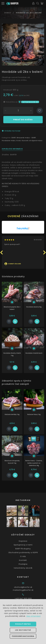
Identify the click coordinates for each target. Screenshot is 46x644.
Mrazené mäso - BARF (26, 138)
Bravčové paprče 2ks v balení (14, 308)
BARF (14, 138)
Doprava (27, 541)
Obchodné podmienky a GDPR (27, 552)
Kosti (19, 141)
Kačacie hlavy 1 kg (36, 414)
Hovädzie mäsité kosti (36, 353)
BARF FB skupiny (27, 549)
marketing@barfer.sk (28, 590)
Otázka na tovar (11, 131)
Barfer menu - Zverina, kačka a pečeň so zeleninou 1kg (36, 463)
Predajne (27, 564)
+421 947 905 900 (28, 598)
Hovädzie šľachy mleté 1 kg (14, 354)
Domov (8, 13)
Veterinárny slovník (27, 568)
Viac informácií (33, 616)
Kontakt (27, 560)
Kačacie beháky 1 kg (14, 414)
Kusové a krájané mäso (32, 141)
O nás (27, 556)
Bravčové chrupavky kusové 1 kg (14, 462)
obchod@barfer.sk (28, 587)
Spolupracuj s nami (27, 545)
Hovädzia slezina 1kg (36, 307)
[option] (23, 45)
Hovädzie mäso (9, 141)
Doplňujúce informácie (12, 149)
